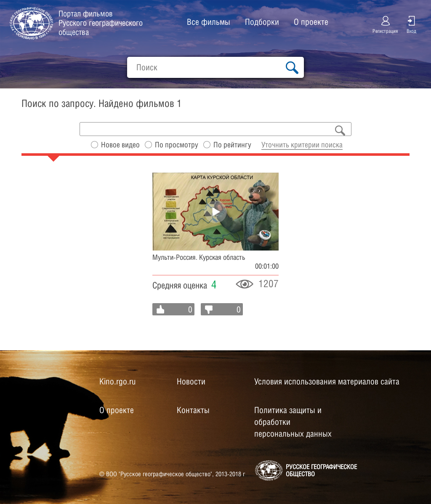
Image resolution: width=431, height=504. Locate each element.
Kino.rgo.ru (117, 381)
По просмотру (177, 145)
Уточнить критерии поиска (302, 145)
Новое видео (120, 145)
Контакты (193, 410)
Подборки (262, 22)
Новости (191, 381)
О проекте (311, 22)
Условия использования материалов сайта (327, 381)
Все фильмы (209, 22)
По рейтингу (232, 145)
